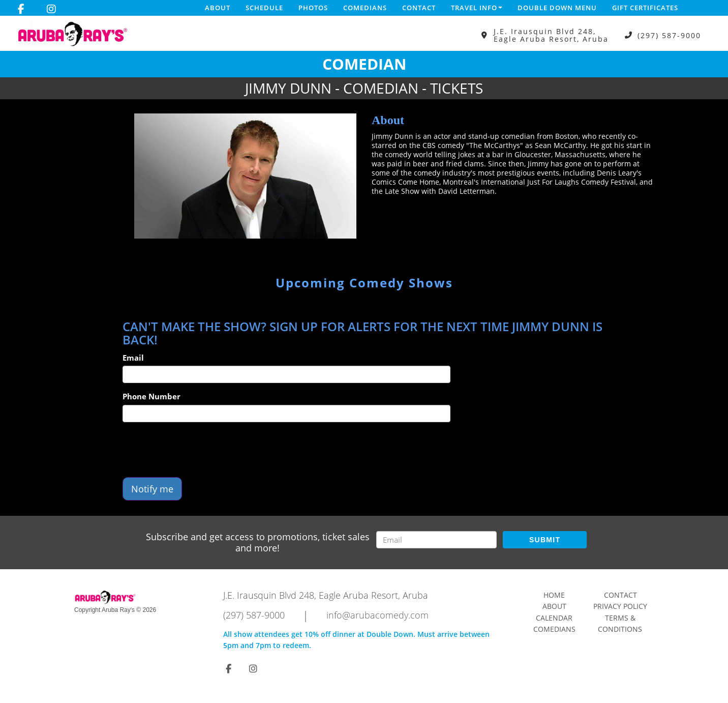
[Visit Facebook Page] (21, 9)
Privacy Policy (620, 606)
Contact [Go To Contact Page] (620, 595)
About (218, 8)
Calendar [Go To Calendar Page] (554, 618)
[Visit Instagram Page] (51, 9)
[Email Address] (436, 540)
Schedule (264, 8)
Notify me (152, 489)
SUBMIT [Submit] (545, 540)
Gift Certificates (645, 8)
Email (133, 358)
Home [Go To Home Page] (554, 595)
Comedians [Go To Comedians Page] (554, 629)
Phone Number (151, 396)
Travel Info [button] (477, 8)
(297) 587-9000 (669, 35)
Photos (313, 8)
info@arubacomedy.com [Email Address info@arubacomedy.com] (377, 615)
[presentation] (200, 450)
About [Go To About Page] (554, 606)
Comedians (365, 8)
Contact (419, 8)
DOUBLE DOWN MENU (557, 8)
